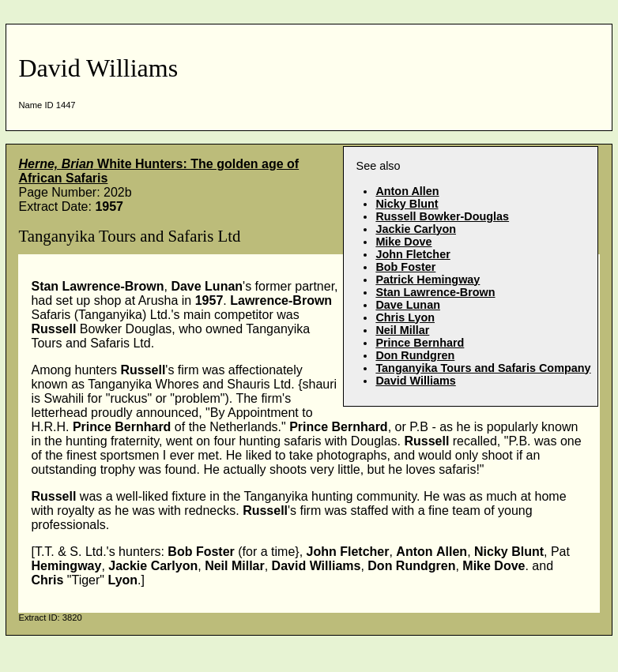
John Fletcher (413, 254)
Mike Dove (403, 242)
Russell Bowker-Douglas (442, 216)
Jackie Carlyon (416, 229)
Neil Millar (402, 330)
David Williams (415, 381)
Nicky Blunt (407, 204)
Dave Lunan (408, 305)
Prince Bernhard (420, 343)
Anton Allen (407, 191)
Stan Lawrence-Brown (435, 292)
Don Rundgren (415, 355)
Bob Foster (405, 267)
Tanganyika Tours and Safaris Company (483, 368)
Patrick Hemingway (428, 280)
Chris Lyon (405, 317)
